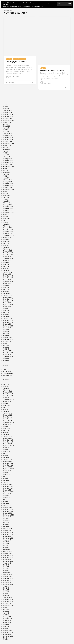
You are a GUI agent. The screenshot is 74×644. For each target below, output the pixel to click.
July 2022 (6, 193)
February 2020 (8, 249)
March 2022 (7, 201)
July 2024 (6, 147)
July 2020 (6, 240)
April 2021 (6, 222)
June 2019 (6, 265)
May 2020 (6, 243)
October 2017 (7, 303)
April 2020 (6, 245)
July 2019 (6, 263)
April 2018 (6, 291)
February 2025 (8, 134)
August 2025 (7, 122)
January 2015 (7, 351)
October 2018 (7, 280)
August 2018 (7, 284)
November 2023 (8, 163)
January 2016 (7, 338)
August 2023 (7, 168)
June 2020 (6, 241)
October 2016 (7, 324)
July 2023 (6, 170)
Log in (5, 370)
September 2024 (8, 143)
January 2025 (7, 136)
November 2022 (8, 186)
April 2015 (6, 349)
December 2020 (8, 230)
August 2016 (7, 328)
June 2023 (6, 172)
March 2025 (7, 132)
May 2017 (6, 313)
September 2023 (8, 167)
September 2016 (8, 326)
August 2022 (7, 191)
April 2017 (6, 315)
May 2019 (6, 266)
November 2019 (8, 255)
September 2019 (8, 259)
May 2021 (6, 220)
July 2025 (6, 124)
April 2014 (6, 361)
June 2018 (6, 288)
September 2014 (8, 357)
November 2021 (8, 209)
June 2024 (6, 149)
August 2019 (7, 261)
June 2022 (6, 195)
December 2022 (8, 184)
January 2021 (7, 228)
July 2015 (6, 345)
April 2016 (6, 336)
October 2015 (7, 341)
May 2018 (6, 290)
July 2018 (6, 286)
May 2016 (6, 334)
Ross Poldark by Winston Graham (52, 70)
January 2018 (7, 297)
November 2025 (8, 117)
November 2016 (8, 322)
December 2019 (8, 253)
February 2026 (8, 111)
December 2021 (8, 207)
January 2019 (7, 274)
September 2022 (8, 190)
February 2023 (8, 180)
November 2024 (8, 140)
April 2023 (6, 176)
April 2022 (6, 199)
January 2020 (7, 251)
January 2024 (7, 159)
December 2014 (8, 353)
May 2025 (6, 128)
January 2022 (7, 205)
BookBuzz (9, 59)
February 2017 (7, 318)
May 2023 (6, 174)
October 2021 (7, 211)
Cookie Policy (40, 6)
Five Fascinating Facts (20, 59)
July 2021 (6, 216)
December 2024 (8, 138)
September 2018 (8, 282)
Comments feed (8, 374)
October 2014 (7, 355)
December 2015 (8, 339)
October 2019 (7, 257)
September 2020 (8, 236)
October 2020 (7, 234)
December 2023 (8, 161)
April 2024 (6, 153)
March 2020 (7, 247)
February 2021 (7, 226)
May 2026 (6, 105)
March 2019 (7, 270)
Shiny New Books (14, 76)
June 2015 (6, 347)
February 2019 (7, 272)
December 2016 (8, 320)
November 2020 (8, 232)
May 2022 (6, 197)
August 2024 (7, 145)
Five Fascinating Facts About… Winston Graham (17, 62)
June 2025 (6, 126)
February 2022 (8, 203)
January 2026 (7, 113)
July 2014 (6, 359)
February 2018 (7, 295)
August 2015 (7, 343)
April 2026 (6, 107)
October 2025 (7, 118)
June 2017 (6, 311)
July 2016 (6, 330)
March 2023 (7, 178)
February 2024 (8, 157)
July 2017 (6, 309)
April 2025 (6, 130)
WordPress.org (7, 375)
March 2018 (7, 293)
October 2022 (7, 188)
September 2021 (8, 213)
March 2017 (6, 316)
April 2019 (6, 268)
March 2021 (7, 224)
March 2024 (7, 155)
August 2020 (7, 238)
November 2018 (8, 278)
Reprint (43, 68)
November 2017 (8, 301)
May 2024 (6, 151)
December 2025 (8, 115)
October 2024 (7, 142)
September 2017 (8, 305)
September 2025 (8, 120)
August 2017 (7, 307)
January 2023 (7, 182)
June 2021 (6, 218)
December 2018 (8, 276)
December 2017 (8, 299)
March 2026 (7, 109)
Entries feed (7, 372)
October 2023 (7, 165)
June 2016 (6, 332)
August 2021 (7, 215)
